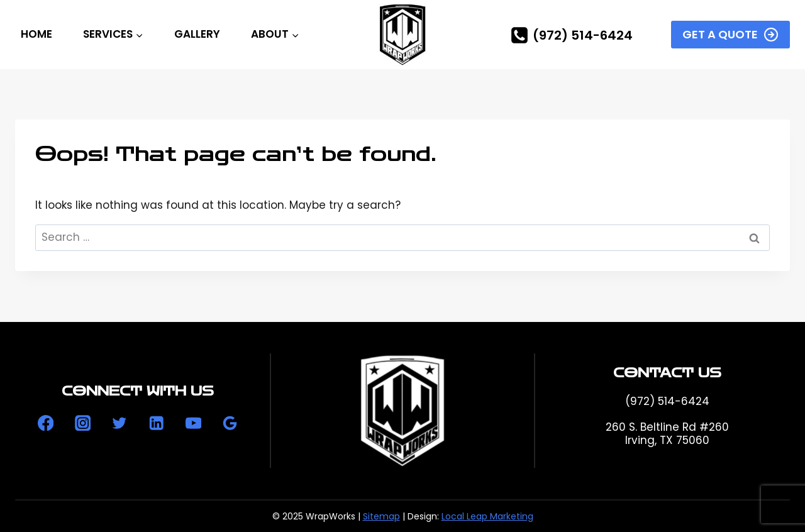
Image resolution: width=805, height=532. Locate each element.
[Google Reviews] (230, 423)
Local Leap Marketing (487, 516)
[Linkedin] (156, 423)
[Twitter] (120, 423)
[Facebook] (46, 423)
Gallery (197, 34)
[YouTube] (193, 423)
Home (36, 34)
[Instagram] (83, 423)
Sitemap (381, 516)
